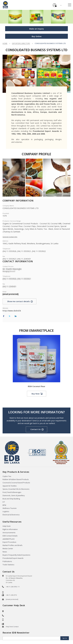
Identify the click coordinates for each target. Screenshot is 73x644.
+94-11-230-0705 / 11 (13, 587)
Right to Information (10, 529)
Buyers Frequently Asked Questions (16, 555)
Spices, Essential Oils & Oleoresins (16, 489)
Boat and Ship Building (11, 499)
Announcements (9, 533)
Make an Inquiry (37, 29)
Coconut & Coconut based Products (16, 483)
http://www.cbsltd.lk (12, 311)
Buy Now (36, 394)
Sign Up (65, 638)
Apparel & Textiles (10, 486)
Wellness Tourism (10, 508)
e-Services (55, 4)
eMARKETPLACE (9, 539)
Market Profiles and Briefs (13, 545)
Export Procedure (9, 542)
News (5, 552)
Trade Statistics (8, 565)
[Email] (32, 638)
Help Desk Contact (12, 627)
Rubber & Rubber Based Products (16, 479)
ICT (4, 502)
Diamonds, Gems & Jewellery (14, 496)
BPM (4, 505)
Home (5, 43)
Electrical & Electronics (11, 515)
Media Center (8, 549)
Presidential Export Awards (13, 558)
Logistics (6, 511)
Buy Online (37, 36)
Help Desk (7, 526)
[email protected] (11, 294)
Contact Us (35, 429)
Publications (7, 561)
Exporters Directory (21, 43)
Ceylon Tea (7, 476)
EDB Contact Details (10, 536)
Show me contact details (18, 301)
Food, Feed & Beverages (12, 492)
